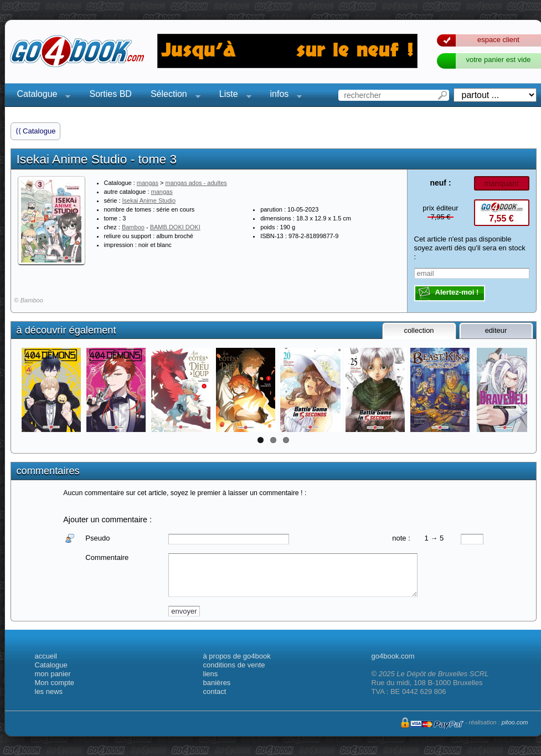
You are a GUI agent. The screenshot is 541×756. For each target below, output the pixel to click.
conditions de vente (234, 665)
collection (419, 330)
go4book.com (393, 656)
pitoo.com (515, 722)
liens (211, 674)
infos (283, 96)
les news (49, 691)
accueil (46, 656)
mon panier (53, 674)
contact (215, 691)
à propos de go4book (237, 656)
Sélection (172, 96)
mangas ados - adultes (196, 183)
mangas (148, 183)
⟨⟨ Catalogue (36, 131)
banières (217, 683)
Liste (232, 96)
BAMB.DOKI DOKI (175, 227)
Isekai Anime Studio (149, 200)
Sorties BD (110, 94)
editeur (496, 330)
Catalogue (41, 96)
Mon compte (55, 683)
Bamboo (133, 227)
